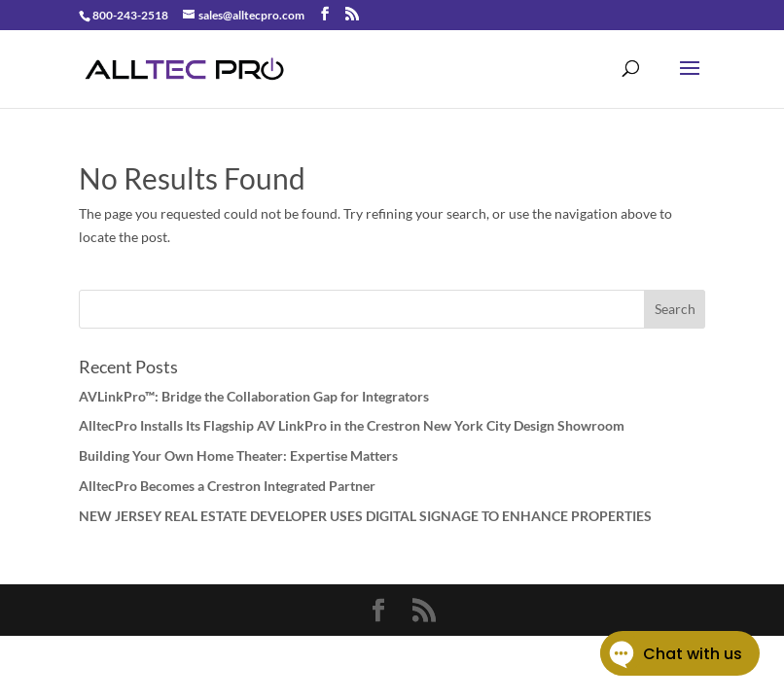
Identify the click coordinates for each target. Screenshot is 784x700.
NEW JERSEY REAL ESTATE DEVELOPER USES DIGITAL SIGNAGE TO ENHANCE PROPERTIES (365, 516)
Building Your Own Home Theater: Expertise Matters (238, 455)
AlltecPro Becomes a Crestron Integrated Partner (227, 486)
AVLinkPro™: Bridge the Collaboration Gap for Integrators (254, 396)
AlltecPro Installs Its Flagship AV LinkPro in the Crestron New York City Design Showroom (352, 425)
